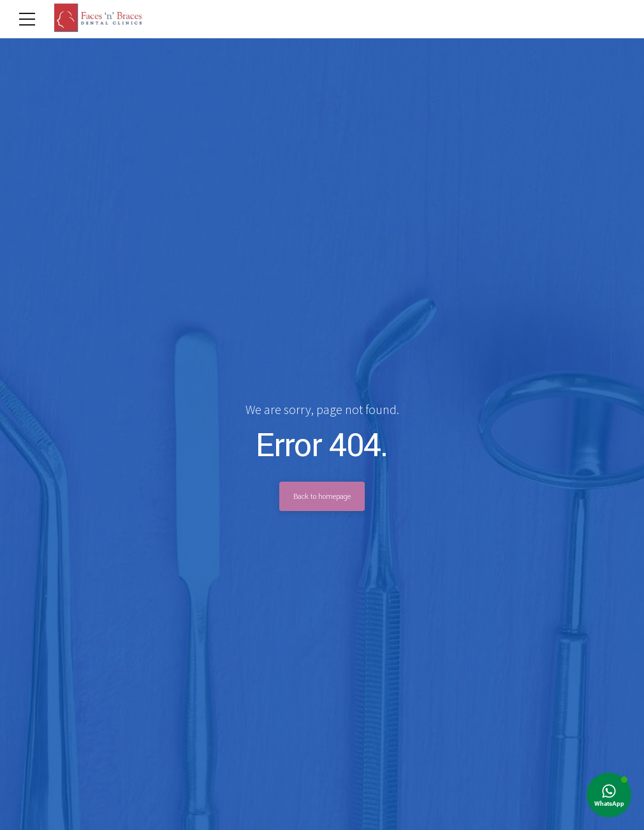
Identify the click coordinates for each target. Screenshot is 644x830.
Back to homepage (322, 496)
